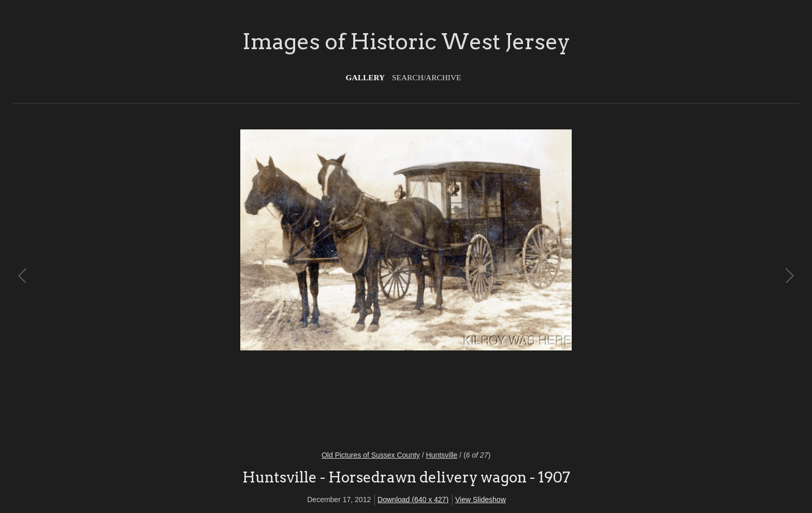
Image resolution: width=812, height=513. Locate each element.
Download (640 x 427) (413, 500)
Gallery (366, 77)
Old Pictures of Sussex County (371, 455)
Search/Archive (426, 77)
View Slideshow (481, 500)
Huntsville (442, 455)
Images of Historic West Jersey (406, 41)
